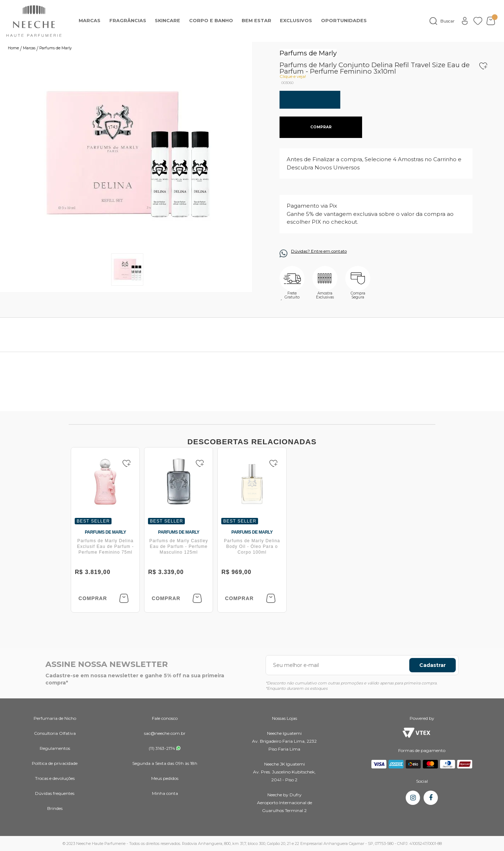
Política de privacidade (55, 763)
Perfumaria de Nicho (55, 718)
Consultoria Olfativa (55, 733)
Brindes (55, 808)
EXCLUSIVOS (296, 21)
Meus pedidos (165, 778)
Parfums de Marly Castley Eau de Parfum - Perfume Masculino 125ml (179, 546)
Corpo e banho (211, 21)
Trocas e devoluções (55, 778)
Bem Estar (256, 21)
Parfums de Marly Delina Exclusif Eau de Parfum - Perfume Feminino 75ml (105, 546)
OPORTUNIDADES (344, 21)
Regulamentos (55, 748)
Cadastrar (433, 665)
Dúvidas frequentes (55, 793)
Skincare (167, 21)
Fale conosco (165, 718)
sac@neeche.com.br (165, 733)
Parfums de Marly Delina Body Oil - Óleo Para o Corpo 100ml (252, 546)
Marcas (90, 21)
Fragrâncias (128, 21)
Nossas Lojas (285, 718)
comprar (321, 127)
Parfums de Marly (308, 53)
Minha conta (165, 793)
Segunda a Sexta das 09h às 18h (165, 763)
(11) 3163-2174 (162, 748)
